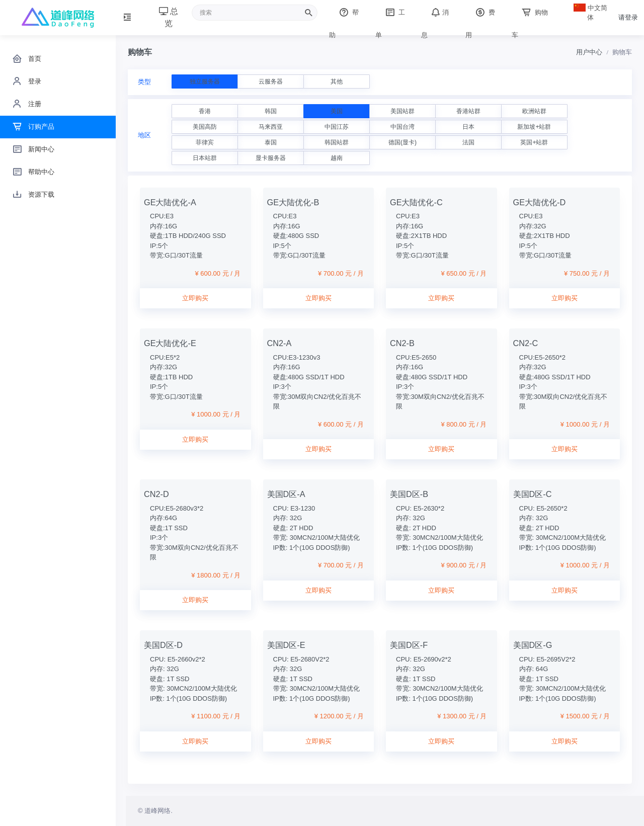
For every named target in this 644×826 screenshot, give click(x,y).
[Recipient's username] (255, 13)
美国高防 (205, 127)
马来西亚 (271, 127)
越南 (337, 158)
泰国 (271, 142)
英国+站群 (534, 142)
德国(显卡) (403, 142)
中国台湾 (403, 127)
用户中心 (589, 52)
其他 (337, 81)
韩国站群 (337, 142)
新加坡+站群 (534, 127)
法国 (468, 142)
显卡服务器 (271, 158)
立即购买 (195, 298)
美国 (337, 111)
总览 (169, 17)
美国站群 (403, 111)
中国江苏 (337, 127)
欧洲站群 (534, 111)
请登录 (628, 17)
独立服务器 (205, 81)
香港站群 (468, 111)
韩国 (271, 111)
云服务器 (271, 81)
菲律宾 (205, 142)
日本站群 (205, 158)
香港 (205, 111)
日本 (468, 127)
